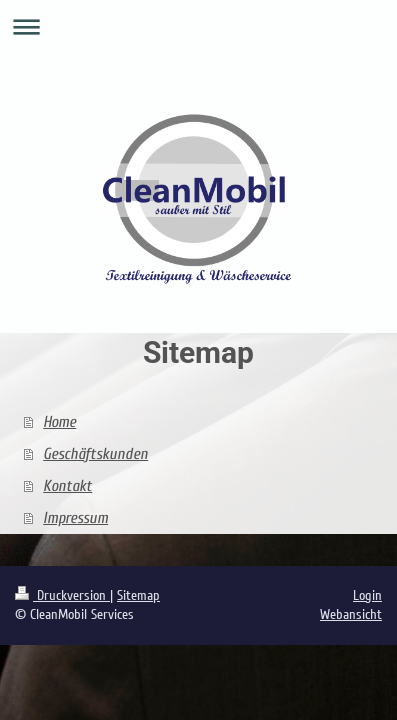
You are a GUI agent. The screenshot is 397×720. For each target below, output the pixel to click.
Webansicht (351, 614)
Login (367, 595)
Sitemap (138, 595)
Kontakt (67, 486)
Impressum (75, 518)
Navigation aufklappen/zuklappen (198, 26)
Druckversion (62, 595)
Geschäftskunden (95, 454)
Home (59, 422)
